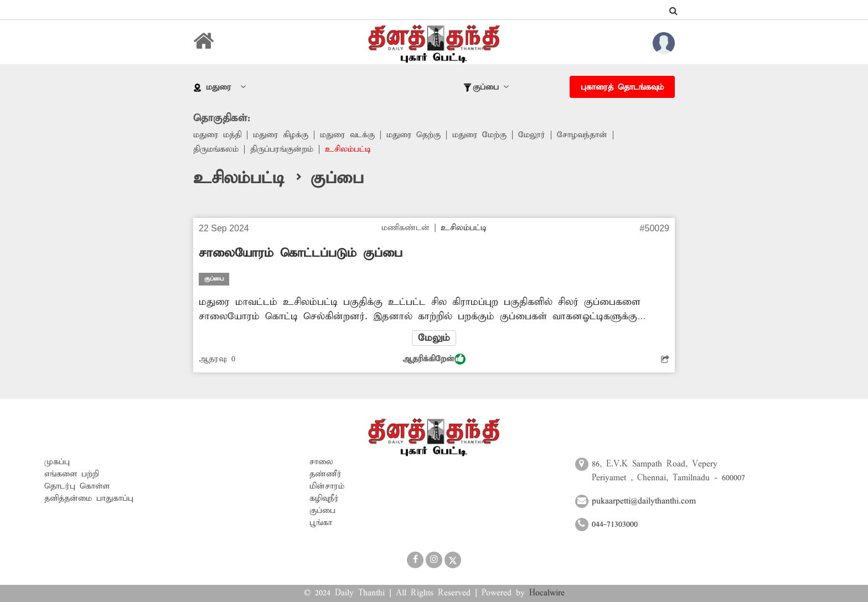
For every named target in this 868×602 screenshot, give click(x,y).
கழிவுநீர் (324, 499)
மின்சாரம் (327, 486)
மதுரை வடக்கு (347, 135)
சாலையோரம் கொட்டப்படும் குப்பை (301, 253)
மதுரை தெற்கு (414, 135)
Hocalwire (547, 593)
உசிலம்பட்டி (348, 149)
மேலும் (434, 338)
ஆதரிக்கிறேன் (434, 359)
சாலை (321, 462)
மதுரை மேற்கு (479, 135)
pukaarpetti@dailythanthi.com (644, 501)
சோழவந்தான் (582, 135)
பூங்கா (321, 523)
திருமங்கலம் (216, 149)
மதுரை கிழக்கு (281, 135)
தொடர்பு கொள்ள (77, 486)
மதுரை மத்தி (217, 135)
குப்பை (322, 511)
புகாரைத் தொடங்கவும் (622, 87)
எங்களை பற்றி (72, 474)
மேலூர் (532, 135)
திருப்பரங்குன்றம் (282, 149)
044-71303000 (615, 525)
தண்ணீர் (325, 474)
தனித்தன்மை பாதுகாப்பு (89, 499)
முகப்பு (57, 462)
